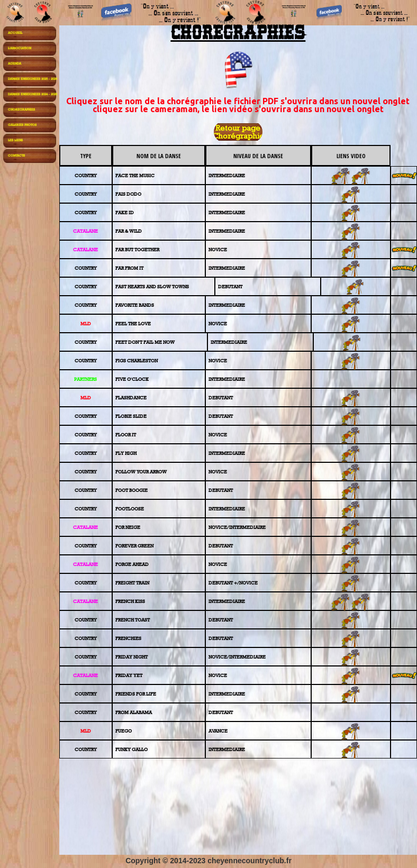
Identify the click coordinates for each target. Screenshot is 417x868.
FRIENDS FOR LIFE (136, 694)
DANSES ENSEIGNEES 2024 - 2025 (33, 94)
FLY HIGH (126, 453)
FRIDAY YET (129, 675)
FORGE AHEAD (132, 564)
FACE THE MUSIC (135, 175)
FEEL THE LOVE (133, 323)
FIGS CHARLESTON (137, 360)
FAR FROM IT (129, 268)
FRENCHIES (128, 638)
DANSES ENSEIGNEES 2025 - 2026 (33, 79)
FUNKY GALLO (132, 749)
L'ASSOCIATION (20, 48)
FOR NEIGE (128, 527)
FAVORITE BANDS (135, 305)
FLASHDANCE (131, 398)
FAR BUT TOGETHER (137, 249)
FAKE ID (125, 212)
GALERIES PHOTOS (22, 125)
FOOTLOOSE (130, 509)
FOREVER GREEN (134, 546)
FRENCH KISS (130, 601)
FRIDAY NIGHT (132, 657)
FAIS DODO (128, 194)
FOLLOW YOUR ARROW (141, 472)
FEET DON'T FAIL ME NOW (145, 342)
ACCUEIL (15, 33)
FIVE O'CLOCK (132, 379)
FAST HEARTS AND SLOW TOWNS (152, 286)
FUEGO (124, 731)
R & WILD (132, 231)
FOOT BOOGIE (132, 490)
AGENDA (15, 63)
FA (118, 231)
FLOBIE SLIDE (131, 416)
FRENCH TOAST (133, 620)
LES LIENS (15, 140)
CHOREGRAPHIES (21, 109)
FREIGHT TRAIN (132, 583)
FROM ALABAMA (134, 712)
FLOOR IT (126, 435)
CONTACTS (16, 156)
